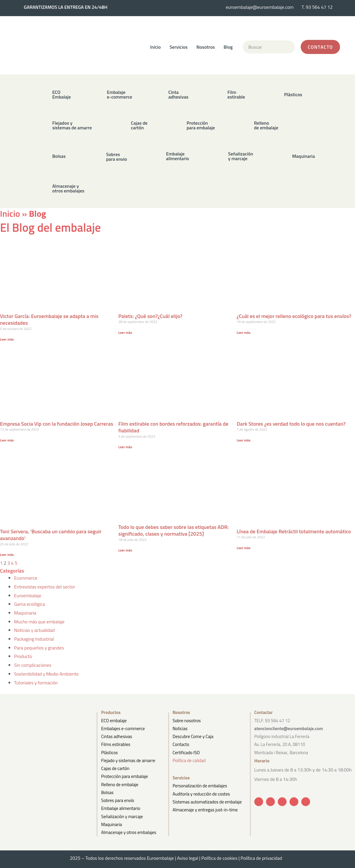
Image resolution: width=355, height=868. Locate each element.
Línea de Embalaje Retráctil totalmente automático (294, 531)
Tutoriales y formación (36, 683)
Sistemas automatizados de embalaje (207, 802)
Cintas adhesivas (117, 736)
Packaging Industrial (34, 639)
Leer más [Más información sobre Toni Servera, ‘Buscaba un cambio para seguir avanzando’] (7, 555)
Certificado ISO (186, 753)
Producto (23, 656)
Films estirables (116, 744)
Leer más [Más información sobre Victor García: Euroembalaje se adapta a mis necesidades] (7, 339)
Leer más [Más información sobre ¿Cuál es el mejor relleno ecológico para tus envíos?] (244, 333)
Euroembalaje (28, 595)
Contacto (181, 744)
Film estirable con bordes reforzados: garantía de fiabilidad (173, 427)
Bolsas (107, 792)
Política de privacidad (263, 858)
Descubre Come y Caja (193, 736)
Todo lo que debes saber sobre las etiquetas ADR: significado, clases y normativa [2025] (174, 530)
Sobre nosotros (187, 721)
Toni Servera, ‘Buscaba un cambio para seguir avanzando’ (51, 535)
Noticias (180, 729)
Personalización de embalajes (200, 786)
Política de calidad (189, 760)
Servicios (179, 47)
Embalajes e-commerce (123, 729)
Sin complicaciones (33, 665)
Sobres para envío (118, 800)
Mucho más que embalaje (39, 622)
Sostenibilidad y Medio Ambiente (46, 674)
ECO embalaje (114, 721)
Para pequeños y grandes (39, 648)
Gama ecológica (30, 604)
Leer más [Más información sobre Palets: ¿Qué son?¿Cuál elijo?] (125, 333)
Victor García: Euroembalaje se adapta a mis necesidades (49, 319)
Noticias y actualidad (34, 630)
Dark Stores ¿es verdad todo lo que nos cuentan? (291, 424)
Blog (228, 47)
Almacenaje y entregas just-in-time (205, 810)
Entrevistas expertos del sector (45, 587)
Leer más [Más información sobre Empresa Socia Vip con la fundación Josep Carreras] (7, 440)
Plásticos (110, 753)
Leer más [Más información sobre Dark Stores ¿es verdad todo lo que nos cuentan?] (244, 440)
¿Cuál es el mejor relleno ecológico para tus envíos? (294, 316)
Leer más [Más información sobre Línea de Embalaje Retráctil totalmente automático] (244, 548)
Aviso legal (188, 858)
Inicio (155, 47)
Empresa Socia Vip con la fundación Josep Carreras (57, 424)
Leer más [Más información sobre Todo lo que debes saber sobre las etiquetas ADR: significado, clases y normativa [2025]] (125, 550)
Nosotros (206, 47)
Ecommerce (26, 578)
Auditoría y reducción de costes (201, 794)
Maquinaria (25, 613)
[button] (168, 94)
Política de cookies (219, 858)
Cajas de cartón (115, 768)
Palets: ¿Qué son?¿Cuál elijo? (150, 316)
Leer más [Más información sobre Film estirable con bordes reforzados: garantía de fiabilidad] (125, 447)
